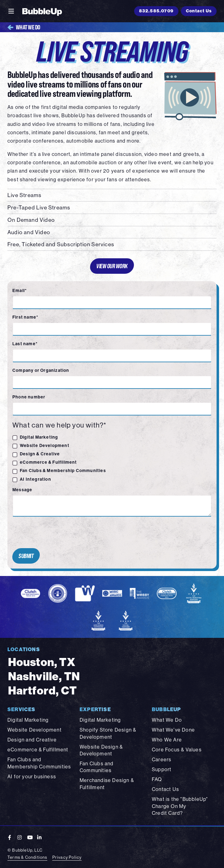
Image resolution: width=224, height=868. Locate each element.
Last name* (25, 344)
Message (22, 490)
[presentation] (57, 532)
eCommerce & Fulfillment (48, 462)
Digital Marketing (39, 437)
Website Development (45, 445)
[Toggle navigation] (11, 11)
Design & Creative (40, 454)
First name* (25, 317)
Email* (20, 290)
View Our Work (112, 266)
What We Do (24, 27)
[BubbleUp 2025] (42, 11)
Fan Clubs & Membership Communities (63, 471)
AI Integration (35, 479)
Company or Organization (41, 370)
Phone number (29, 397)
